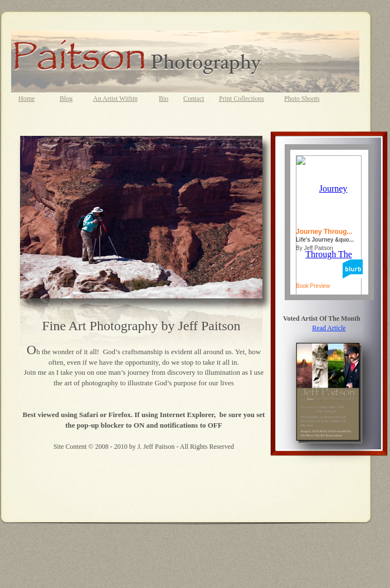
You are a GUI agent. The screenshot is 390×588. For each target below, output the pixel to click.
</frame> (329, 222)
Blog (66, 99)
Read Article (329, 328)
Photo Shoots (302, 99)
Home (26, 99)
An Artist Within (115, 99)
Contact (194, 99)
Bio (164, 99)
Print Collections (242, 99)
